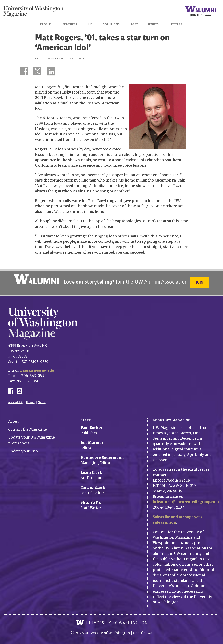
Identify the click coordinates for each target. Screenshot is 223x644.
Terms (42, 400)
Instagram (21, 389)
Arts (135, 24)
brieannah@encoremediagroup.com (187, 500)
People (45, 24)
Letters (176, 24)
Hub (89, 24)
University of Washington (112, 620)
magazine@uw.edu (38, 369)
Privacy (31, 400)
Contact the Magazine (27, 427)
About (13, 420)
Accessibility (16, 400)
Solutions (111, 24)
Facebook (12, 389)
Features (70, 24)
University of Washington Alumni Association (36, 279)
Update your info (23, 449)
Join (200, 282)
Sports (153, 24)
